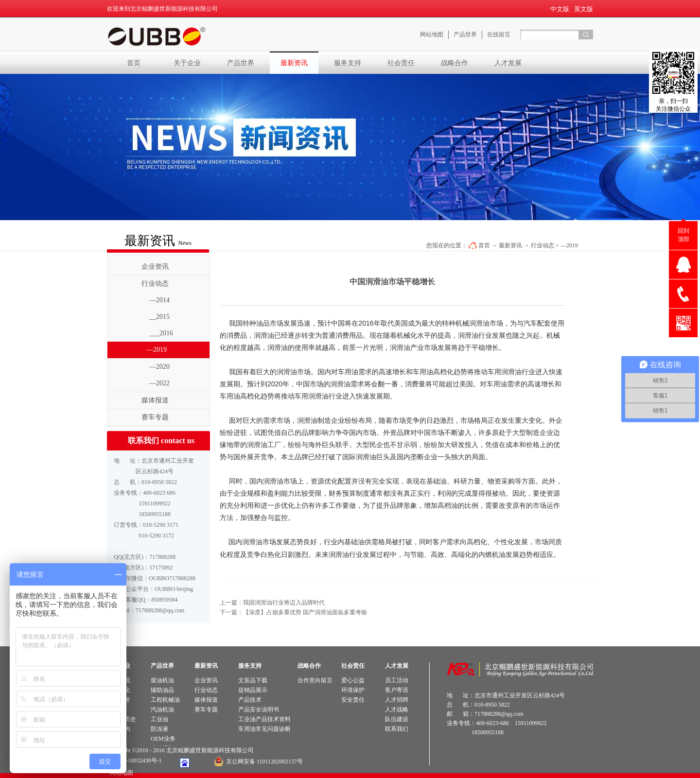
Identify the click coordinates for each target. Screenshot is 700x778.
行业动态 (542, 245)
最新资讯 (510, 245)
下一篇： (293, 612)
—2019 (569, 245)
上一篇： (272, 603)
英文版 (584, 9)
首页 (134, 63)
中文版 (560, 9)
